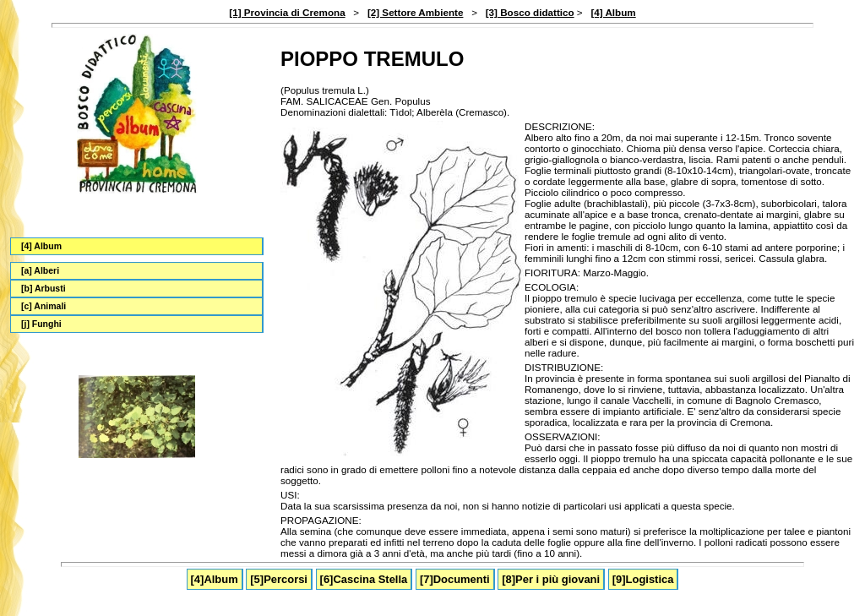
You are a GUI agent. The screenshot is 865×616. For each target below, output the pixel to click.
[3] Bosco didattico (530, 12)
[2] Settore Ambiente (416, 12)
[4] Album (613, 12)
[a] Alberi (40, 271)
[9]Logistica (643, 579)
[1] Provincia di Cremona (287, 12)
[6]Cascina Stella (364, 579)
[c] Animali (44, 306)
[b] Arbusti (44, 289)
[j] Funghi (41, 324)
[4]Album (215, 579)
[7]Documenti (455, 579)
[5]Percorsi (279, 579)
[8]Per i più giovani (551, 579)
